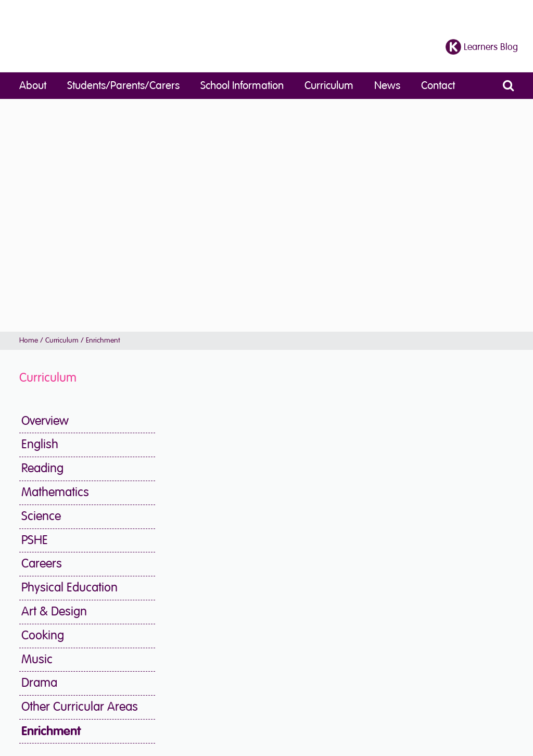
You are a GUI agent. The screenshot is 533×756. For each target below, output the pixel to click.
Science (41, 516)
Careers (42, 564)
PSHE (35, 540)
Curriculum (329, 86)
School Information (242, 86)
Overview (45, 421)
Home (29, 340)
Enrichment (51, 731)
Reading (42, 468)
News (387, 86)
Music (37, 659)
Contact (438, 86)
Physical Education (69, 588)
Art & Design (54, 612)
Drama (39, 683)
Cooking (43, 635)
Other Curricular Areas (80, 707)
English (40, 444)
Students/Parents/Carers (123, 86)
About (33, 86)
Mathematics (55, 492)
